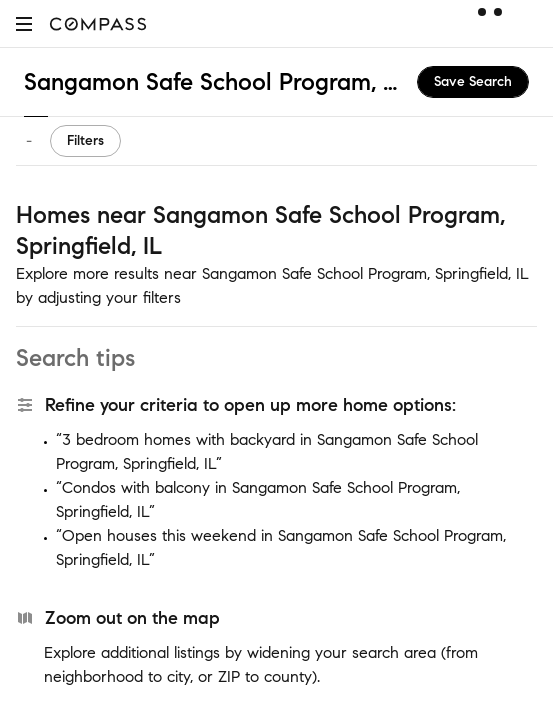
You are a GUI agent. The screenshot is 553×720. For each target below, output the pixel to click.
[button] (24, 23)
